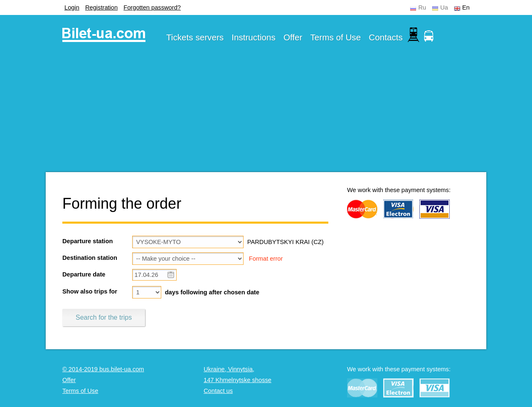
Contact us (218, 391)
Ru (422, 7)
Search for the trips (104, 317)
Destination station (90, 258)
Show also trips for (90, 291)
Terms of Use (336, 37)
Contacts (386, 37)
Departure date (84, 274)
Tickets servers (195, 37)
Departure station (87, 241)
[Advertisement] (266, 114)
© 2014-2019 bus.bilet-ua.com (103, 369)
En (466, 7)
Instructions (254, 37)
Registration (101, 7)
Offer (293, 37)
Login (72, 7)
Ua (444, 7)
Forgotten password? (152, 7)
